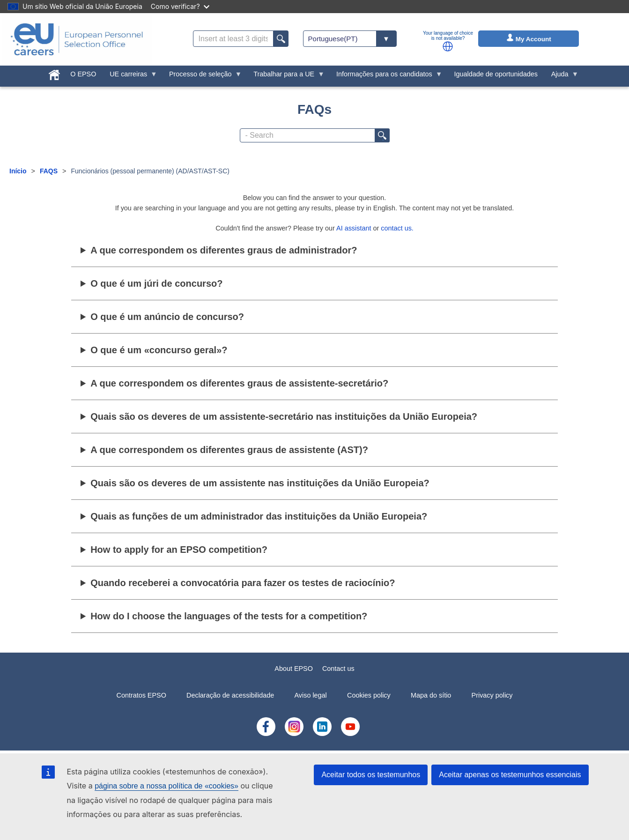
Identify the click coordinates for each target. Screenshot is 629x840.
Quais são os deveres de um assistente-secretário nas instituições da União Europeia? (284, 416)
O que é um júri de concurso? (156, 283)
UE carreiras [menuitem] (130, 76)
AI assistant (354, 228)
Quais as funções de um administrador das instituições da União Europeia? (259, 516)
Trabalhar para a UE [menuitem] (286, 76)
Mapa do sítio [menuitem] (431, 695)
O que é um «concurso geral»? (159, 350)
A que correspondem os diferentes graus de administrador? (224, 250)
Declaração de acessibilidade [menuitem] (230, 695)
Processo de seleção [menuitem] (202, 76)
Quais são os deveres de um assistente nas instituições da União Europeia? (260, 483)
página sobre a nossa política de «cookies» (166, 786)
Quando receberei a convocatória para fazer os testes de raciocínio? (243, 583)
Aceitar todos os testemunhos (371, 775)
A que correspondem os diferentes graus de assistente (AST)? (229, 450)
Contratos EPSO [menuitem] (141, 695)
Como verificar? (180, 6)
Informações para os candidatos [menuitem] (386, 76)
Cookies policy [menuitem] (369, 695)
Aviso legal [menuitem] (310, 695)
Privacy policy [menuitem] (492, 695)
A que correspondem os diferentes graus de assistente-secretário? (239, 383)
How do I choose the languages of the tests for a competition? (229, 616)
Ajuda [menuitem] (561, 76)
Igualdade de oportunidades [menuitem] (496, 74)
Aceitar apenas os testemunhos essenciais (510, 775)
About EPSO (294, 669)
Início (18, 171)
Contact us (338, 669)
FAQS (49, 171)
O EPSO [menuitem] (83, 74)
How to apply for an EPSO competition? (179, 550)
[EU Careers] (77, 39)
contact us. (397, 228)
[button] (448, 46)
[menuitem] (55, 73)
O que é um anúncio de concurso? (167, 317)
